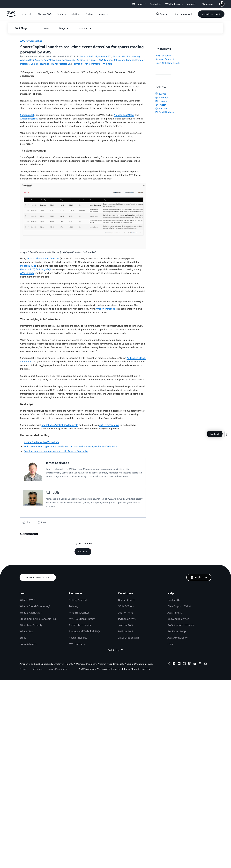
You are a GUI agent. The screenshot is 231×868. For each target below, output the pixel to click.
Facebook (162, 97)
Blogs (23, 638)
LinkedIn (161, 101)
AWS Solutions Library (82, 619)
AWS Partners (77, 644)
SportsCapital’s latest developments (60, 425)
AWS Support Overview (181, 625)
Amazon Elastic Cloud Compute (43, 258)
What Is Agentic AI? (31, 613)
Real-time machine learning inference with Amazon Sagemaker (56, 451)
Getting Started (78, 600)
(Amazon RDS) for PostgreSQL (36, 269)
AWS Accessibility (177, 638)
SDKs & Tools (126, 606)
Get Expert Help (177, 631)
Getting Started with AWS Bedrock (41, 442)
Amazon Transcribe (105, 309)
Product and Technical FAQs (85, 631)
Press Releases (28, 644)
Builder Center (127, 600)
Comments (93, 64)
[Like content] (26, 522)
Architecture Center (80, 625)
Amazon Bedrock (29, 119)
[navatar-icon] (222, 4)
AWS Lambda (27, 273)
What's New (26, 631)
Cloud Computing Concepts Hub (38, 619)
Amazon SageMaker (124, 115)
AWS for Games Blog (31, 41)
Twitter (161, 94)
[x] (169, 664)
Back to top (115, 650)
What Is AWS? (27, 600)
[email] (205, 664)
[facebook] (174, 664)
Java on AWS (126, 625)
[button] (225, 4)
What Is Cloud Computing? (35, 606)
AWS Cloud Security (31, 625)
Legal (171, 644)
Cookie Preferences (57, 669)
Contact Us (174, 600)
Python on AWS (127, 619)
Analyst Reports (78, 638)
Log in (83, 552)
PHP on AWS (126, 631)
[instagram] (184, 664)
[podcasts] (200, 664)
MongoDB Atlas (28, 266)
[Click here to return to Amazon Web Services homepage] (11, 16)
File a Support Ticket (179, 606)
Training (73, 606)
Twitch (161, 105)
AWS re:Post (175, 613)
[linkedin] (179, 664)
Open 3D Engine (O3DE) (168, 63)
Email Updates (165, 112)
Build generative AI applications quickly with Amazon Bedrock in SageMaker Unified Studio (70, 446)
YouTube (161, 108)
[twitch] (190, 664)
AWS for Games (164, 55)
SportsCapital (27, 115)
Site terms (37, 669)
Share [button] (107, 64)
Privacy (23, 669)
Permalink (78, 64)
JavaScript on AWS (129, 638)
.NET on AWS (126, 613)
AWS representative (109, 425)
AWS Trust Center (79, 613)
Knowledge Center (178, 619)
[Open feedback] (227, 434)
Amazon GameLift (165, 59)
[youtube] (195, 664)
